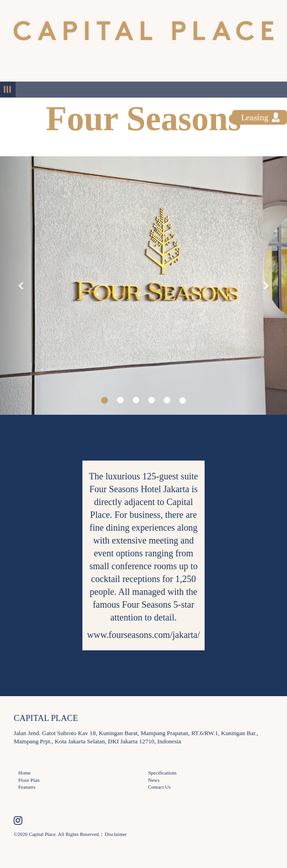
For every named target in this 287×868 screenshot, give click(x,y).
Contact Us (160, 787)
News (154, 780)
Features (27, 787)
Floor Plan (29, 780)
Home (24, 773)
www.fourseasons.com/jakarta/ (143, 635)
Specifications (162, 773)
